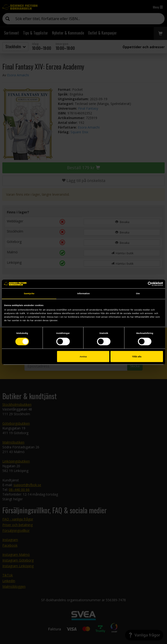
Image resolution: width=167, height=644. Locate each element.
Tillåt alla (137, 357)
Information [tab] (84, 294)
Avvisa (83, 357)
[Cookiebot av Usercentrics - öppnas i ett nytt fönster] (142, 284)
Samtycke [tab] (29, 294)
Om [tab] (138, 294)
